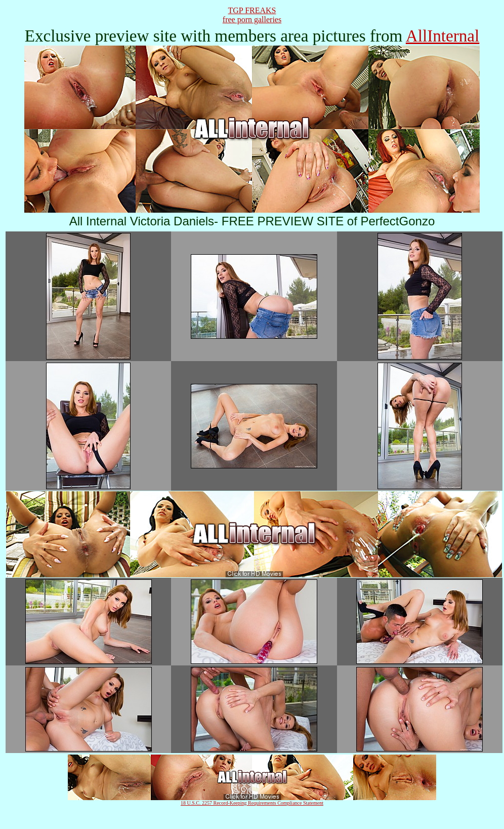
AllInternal (443, 36)
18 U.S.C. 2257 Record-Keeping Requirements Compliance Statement (252, 803)
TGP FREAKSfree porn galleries (252, 15)
